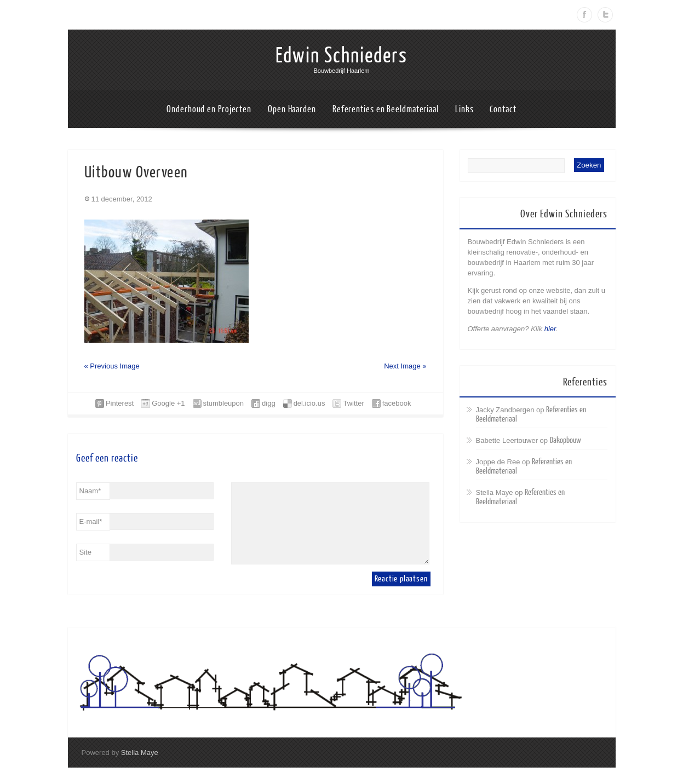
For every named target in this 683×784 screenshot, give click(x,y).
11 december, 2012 (122, 199)
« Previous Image (112, 366)
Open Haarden (292, 109)
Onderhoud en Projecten (209, 109)
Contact (503, 109)
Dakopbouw (566, 440)
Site (85, 552)
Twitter (605, 15)
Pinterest (120, 403)
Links (464, 109)
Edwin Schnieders (341, 56)
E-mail (91, 521)
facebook (397, 403)
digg (269, 403)
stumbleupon (223, 403)
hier (550, 329)
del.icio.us (309, 403)
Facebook (584, 15)
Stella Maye (140, 753)
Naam (90, 491)
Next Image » (405, 366)
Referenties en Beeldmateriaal (386, 109)
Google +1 (168, 403)
